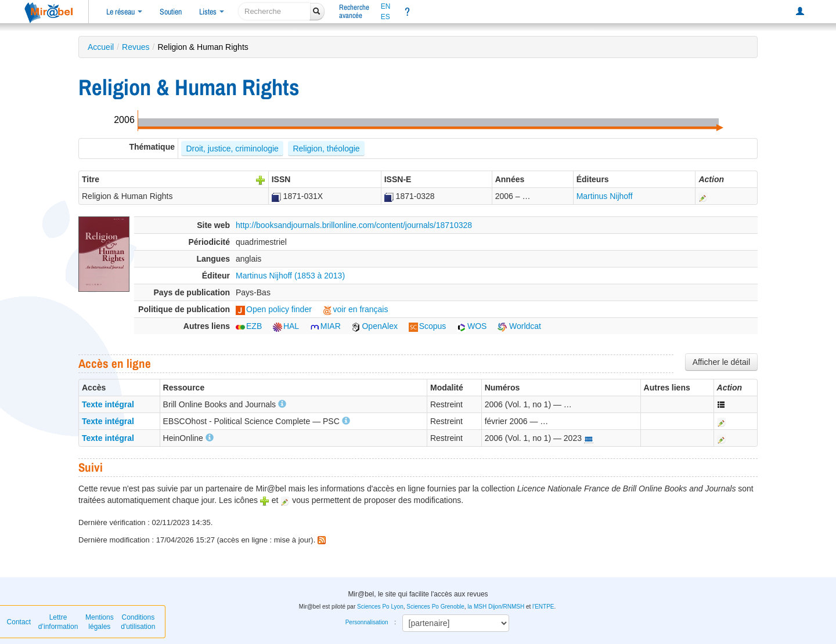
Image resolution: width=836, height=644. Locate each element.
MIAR (325, 326)
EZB (249, 326)
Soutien (171, 12)
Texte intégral (108, 404)
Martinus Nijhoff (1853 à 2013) (290, 276)
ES (385, 17)
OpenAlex (374, 326)
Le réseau (124, 12)
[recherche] (274, 11)
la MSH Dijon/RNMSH (496, 607)
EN (386, 6)
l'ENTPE (543, 607)
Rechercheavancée (354, 11)
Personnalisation (367, 622)
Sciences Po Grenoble (435, 607)
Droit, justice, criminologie (232, 149)
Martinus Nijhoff (605, 196)
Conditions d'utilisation (138, 622)
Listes (212, 12)
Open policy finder (274, 309)
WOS (472, 326)
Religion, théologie (326, 149)
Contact (19, 622)
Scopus (428, 326)
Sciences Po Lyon (380, 607)
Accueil (101, 47)
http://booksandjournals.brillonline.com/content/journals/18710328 (354, 225)
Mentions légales (100, 622)
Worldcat (519, 326)
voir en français (356, 309)
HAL (286, 326)
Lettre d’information (58, 622)
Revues (136, 47)
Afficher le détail (721, 362)
